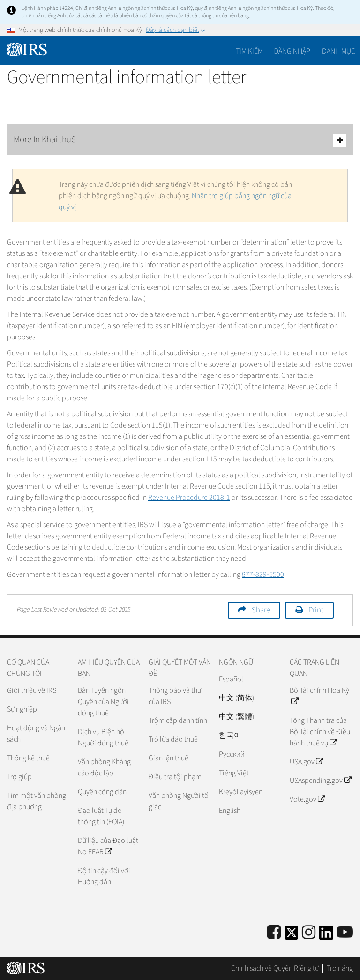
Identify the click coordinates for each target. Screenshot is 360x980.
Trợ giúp (19, 777)
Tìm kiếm (249, 51)
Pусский (232, 754)
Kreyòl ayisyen (241, 792)
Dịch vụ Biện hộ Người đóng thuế (103, 737)
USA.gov (306, 762)
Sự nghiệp (22, 709)
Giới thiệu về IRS (32, 690)
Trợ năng (340, 968)
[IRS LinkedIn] (326, 936)
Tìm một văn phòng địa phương (37, 801)
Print (316, 610)
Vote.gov (307, 799)
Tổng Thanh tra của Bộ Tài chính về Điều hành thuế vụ (320, 732)
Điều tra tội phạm (175, 777)
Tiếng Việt (234, 773)
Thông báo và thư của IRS (175, 696)
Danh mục (339, 51)
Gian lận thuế (169, 758)
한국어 (230, 735)
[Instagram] (309, 933)
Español (231, 679)
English (230, 811)
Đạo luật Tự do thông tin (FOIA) (101, 816)
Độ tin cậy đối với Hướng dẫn (104, 876)
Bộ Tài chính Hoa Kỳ (319, 696)
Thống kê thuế (28, 758)
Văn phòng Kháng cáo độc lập (104, 767)
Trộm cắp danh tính (178, 720)
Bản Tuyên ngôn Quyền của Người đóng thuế (103, 702)
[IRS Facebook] (274, 933)
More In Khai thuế (180, 140)
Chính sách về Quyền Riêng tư (275, 968)
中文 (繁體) (236, 717)
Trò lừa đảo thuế (173, 739)
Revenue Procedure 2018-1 (189, 498)
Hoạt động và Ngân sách (36, 734)
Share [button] (261, 610)
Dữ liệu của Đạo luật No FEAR (108, 846)
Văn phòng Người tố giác (179, 801)
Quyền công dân (102, 792)
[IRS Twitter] (292, 936)
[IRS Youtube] (345, 933)
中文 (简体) (236, 698)
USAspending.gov (320, 781)
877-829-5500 (263, 574)
